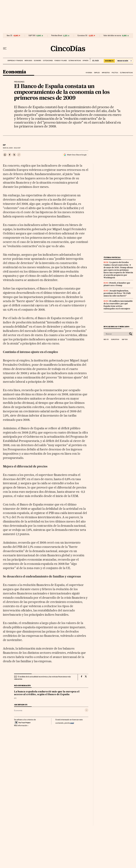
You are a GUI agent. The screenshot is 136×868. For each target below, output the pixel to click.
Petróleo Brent (57, 36)
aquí (72, 723)
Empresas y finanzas (15, 61)
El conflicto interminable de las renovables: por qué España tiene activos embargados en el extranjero (118, 305)
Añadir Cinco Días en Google (77, 155)
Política (115, 73)
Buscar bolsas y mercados (116, 327)
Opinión (85, 61)
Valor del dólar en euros (112, 36)
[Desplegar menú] (5, 48)
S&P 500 (32, 36)
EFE (15, 698)
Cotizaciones (48, 61)
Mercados (28, 61)
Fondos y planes (61, 61)
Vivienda (89, 73)
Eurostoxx (115, 340)
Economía (38, 61)
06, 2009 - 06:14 (12, 148)
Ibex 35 (9, 36)
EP (4, 145)
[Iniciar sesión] (125, 61)
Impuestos (106, 73)
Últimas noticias (75, 61)
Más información (21, 725)
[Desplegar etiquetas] (87, 710)
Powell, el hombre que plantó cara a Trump (117, 284)
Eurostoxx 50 (82, 36)
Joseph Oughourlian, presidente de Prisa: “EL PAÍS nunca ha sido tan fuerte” (117, 293)
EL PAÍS (94, 60)
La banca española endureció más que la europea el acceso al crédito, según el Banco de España (47, 693)
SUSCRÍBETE (109, 61)
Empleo (97, 73)
